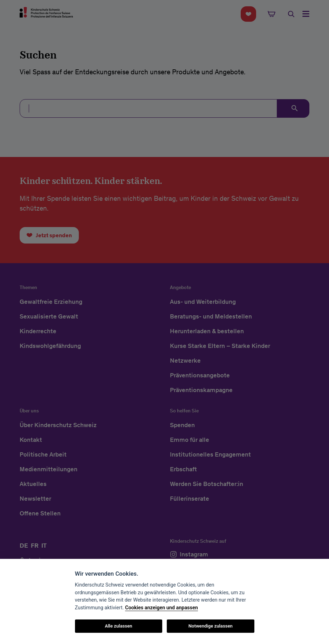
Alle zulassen (118, 626)
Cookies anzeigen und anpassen (162, 608)
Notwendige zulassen (211, 626)
